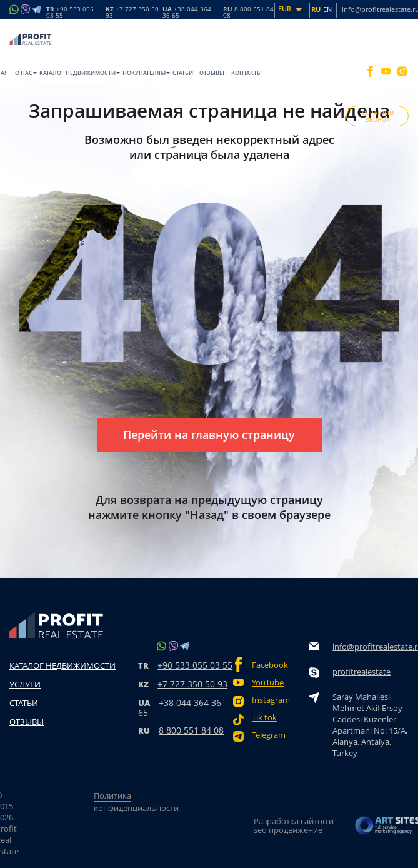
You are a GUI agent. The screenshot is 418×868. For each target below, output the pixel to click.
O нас (24, 73)
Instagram (271, 700)
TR (70, 12)
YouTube (268, 683)
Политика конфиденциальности (136, 802)
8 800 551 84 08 (191, 730)
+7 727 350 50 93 (192, 684)
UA (187, 12)
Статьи (183, 73)
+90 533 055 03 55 (195, 665)
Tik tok (264, 718)
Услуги (25, 684)
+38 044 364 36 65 (180, 708)
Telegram (269, 735)
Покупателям (144, 73)
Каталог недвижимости (77, 73)
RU (248, 12)
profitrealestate (361, 672)
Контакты (246, 73)
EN (327, 9)
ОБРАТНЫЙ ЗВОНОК (378, 116)
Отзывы (212, 73)
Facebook (270, 665)
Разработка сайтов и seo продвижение (294, 825)
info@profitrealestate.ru (371, 647)
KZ (132, 12)
